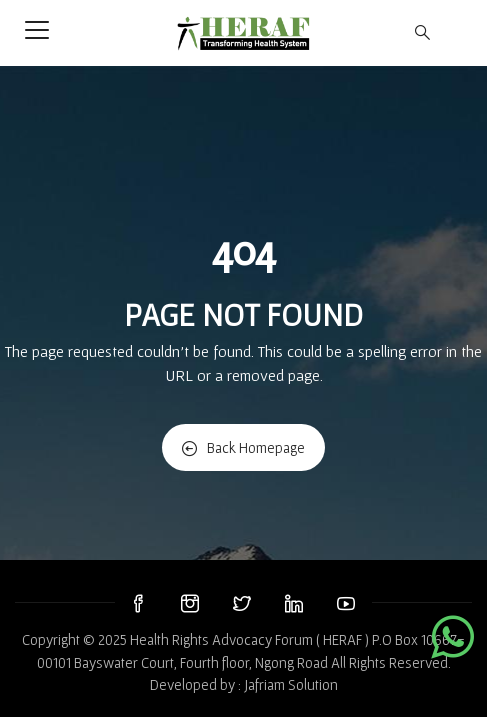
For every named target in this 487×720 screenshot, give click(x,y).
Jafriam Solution (291, 684)
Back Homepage (243, 447)
